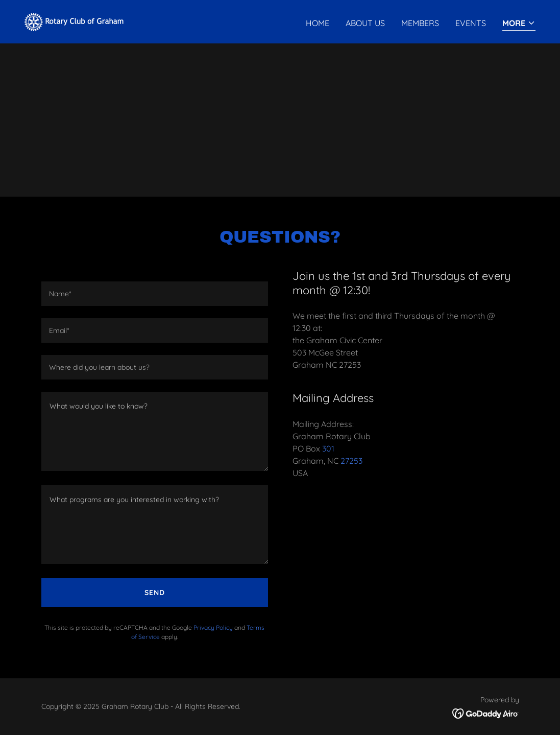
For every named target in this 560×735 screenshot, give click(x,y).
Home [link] (318, 23)
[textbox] (155, 294)
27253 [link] (351, 461)
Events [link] (471, 23)
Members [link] (420, 23)
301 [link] (328, 448)
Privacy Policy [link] (213, 627)
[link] (77, 21)
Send (155, 592)
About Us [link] (365, 23)
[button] (519, 24)
